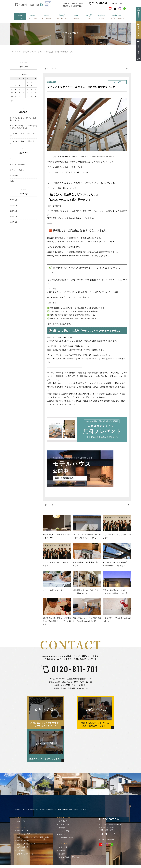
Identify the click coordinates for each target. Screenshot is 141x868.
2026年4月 (13, 200)
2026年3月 (13, 205)
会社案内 (62, 854)
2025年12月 (14, 222)
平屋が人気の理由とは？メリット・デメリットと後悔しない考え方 (117, 582)
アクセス (123, 3)
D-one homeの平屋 (66, 838)
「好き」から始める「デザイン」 (30, 834)
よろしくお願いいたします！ (57, 581)
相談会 (12, 181)
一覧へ (128, 69)
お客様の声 (63, 821)
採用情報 (62, 850)
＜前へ (46, 69)
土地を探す (21, 850)
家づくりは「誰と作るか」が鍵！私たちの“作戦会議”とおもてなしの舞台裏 (57, 612)
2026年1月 (13, 217)
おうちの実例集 (23, 847)
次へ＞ (54, 69)
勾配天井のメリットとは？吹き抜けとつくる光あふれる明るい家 (87, 610)
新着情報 (62, 828)
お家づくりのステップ (25, 854)
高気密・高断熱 (23, 840)
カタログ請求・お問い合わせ (70, 857)
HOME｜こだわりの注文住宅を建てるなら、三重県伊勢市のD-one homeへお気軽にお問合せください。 (51, 809)
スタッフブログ (65, 824)
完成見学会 (14, 176)
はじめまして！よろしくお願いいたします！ (117, 527)
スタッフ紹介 (64, 847)
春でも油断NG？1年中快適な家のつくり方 (87, 555)
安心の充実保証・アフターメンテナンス (32, 844)
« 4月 (12, 101)
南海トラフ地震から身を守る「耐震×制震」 (33, 837)
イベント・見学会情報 (18, 165)
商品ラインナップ (24, 830)
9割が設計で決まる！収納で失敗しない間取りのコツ (87, 582)
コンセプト (21, 821)
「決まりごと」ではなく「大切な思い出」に (117, 610)
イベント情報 (64, 831)
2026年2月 (13, 211)
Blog (11, 159)
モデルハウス (64, 834)
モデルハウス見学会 (17, 170)
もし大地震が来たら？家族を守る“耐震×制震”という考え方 (117, 555)
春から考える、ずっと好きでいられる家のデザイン (57, 527)
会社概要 (115, 3)
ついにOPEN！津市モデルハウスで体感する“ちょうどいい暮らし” (87, 527)
